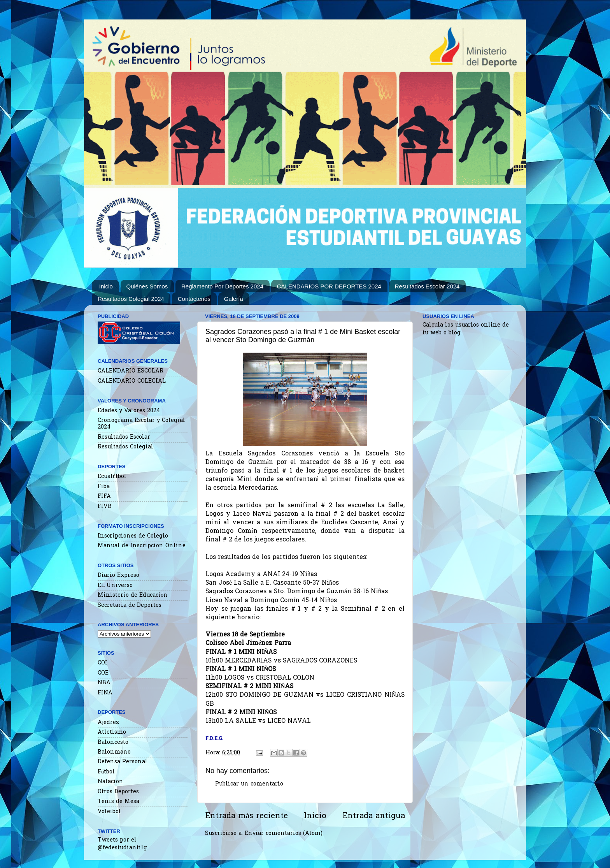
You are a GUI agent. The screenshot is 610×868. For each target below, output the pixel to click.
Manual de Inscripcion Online (142, 546)
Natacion (110, 782)
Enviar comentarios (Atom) (284, 834)
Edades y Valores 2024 (129, 411)
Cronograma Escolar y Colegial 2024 (141, 424)
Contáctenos (194, 299)
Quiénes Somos (147, 286)
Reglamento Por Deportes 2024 (222, 286)
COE (103, 673)
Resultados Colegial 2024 (131, 299)
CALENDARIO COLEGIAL (132, 381)
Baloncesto (113, 742)
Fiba (104, 487)
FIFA (104, 496)
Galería (234, 299)
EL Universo (115, 586)
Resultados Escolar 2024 (427, 286)
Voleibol (109, 812)
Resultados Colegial (125, 447)
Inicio (106, 286)
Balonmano (114, 752)
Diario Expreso (118, 575)
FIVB (105, 507)
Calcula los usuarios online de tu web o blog (466, 329)
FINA (105, 693)
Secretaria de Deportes (130, 605)
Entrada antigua (374, 816)
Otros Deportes (118, 792)
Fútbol (106, 772)
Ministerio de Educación (133, 595)
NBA (104, 683)
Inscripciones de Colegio (133, 536)
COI (103, 663)
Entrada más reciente (246, 816)
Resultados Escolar (124, 437)
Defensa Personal (123, 762)
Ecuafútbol (112, 477)
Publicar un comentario (249, 784)
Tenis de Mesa (118, 802)
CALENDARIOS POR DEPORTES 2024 (329, 286)
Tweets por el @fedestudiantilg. (123, 844)
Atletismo (112, 732)
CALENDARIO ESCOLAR (131, 371)
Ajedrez (108, 723)
